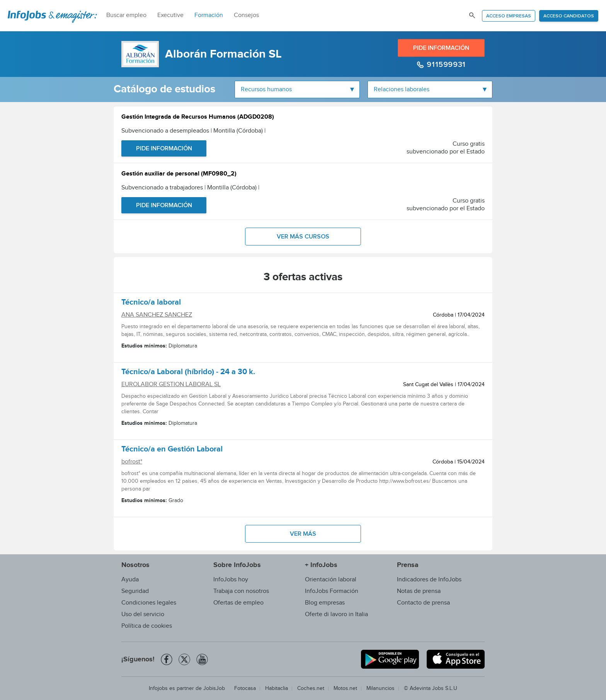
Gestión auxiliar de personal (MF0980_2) (179, 175)
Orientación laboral (331, 580)
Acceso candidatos (569, 16)
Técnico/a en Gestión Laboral (172, 450)
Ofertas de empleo (238, 603)
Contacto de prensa (423, 603)
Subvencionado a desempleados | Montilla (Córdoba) (193, 131)
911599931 (445, 65)
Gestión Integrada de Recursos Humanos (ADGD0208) (198, 118)
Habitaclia (277, 688)
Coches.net (311, 688)
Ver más (303, 534)
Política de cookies (147, 626)
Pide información (441, 48)
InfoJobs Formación (332, 591)
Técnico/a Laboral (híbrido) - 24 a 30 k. (188, 373)
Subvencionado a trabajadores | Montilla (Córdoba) (190, 188)
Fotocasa (245, 688)
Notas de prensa (419, 591)
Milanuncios (380, 688)
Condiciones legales (149, 603)
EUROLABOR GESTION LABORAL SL (171, 384)
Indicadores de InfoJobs (429, 580)
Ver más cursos (303, 237)
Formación (209, 15)
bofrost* (132, 462)
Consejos (246, 15)
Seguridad (135, 591)
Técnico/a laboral (151, 303)
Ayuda (130, 580)
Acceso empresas (509, 16)
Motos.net (345, 688)
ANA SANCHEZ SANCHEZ (157, 315)
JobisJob (214, 688)
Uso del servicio (143, 614)
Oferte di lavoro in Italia (336, 614)
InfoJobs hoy (231, 580)
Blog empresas (325, 603)
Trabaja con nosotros (241, 591)
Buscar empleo (126, 15)
